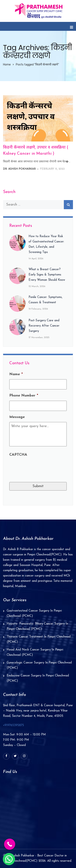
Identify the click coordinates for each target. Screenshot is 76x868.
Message (17, 417)
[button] (9, 859)
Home (7, 65)
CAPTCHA (18, 455)
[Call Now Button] (10, 844)
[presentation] (40, 468)
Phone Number (24, 396)
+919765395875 (13, 725)
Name (16, 374)
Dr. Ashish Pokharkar (19, 169)
